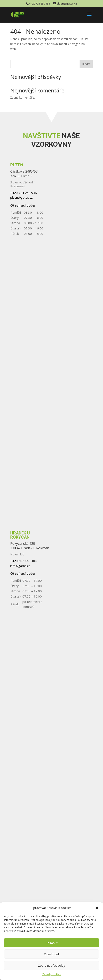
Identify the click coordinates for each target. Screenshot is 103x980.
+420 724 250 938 (39, 3)
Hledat (86, 64)
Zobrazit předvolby (52, 965)
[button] (97, 908)
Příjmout (51, 943)
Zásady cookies (51, 974)
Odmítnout (52, 954)
